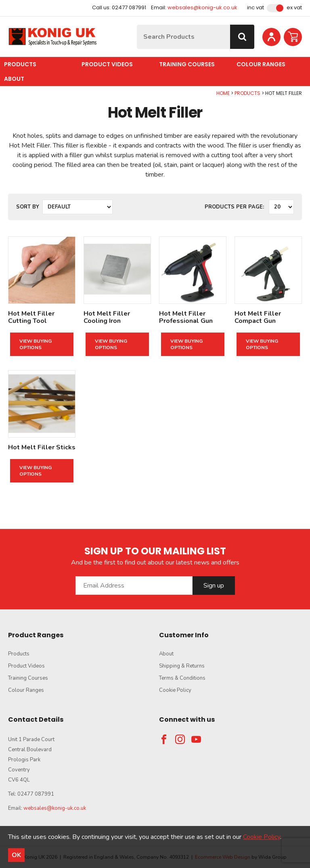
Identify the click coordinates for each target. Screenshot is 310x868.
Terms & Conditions (182, 678)
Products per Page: (234, 207)
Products (20, 64)
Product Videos (107, 64)
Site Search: (137, 25)
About (14, 79)
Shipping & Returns (182, 666)
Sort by (28, 207)
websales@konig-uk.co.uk (202, 7)
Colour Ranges (261, 64)
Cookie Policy (175, 690)
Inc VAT (256, 8)
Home (223, 93)
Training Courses (187, 64)
